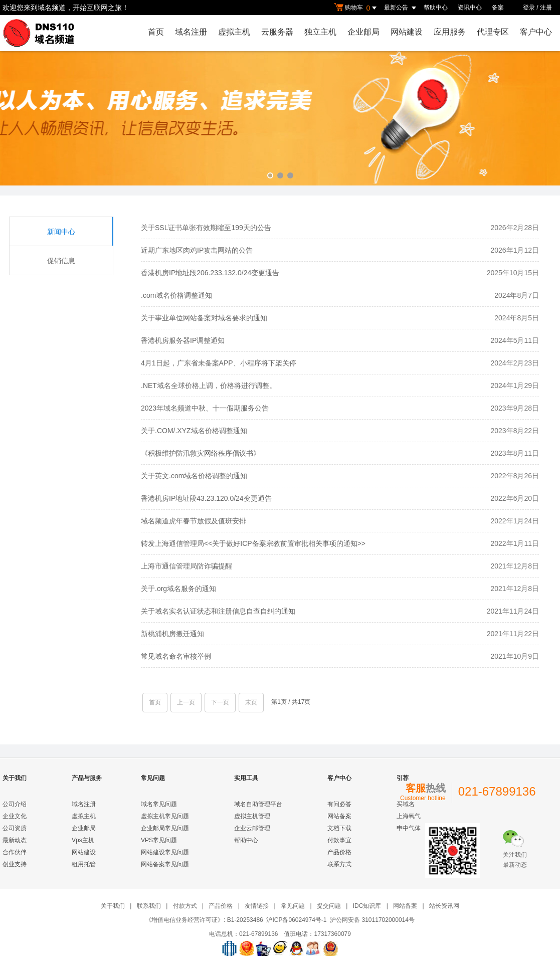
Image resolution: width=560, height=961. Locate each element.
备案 (498, 8)
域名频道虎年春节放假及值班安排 (194, 521)
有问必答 (339, 804)
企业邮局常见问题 (165, 828)
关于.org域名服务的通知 (178, 589)
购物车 (356, 8)
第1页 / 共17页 (291, 702)
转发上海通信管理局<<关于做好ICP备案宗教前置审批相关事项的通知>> (253, 543)
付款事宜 (339, 840)
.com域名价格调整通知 (176, 295)
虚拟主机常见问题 (165, 816)
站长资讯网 (444, 906)
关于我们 (113, 906)
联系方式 (339, 864)
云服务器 (277, 32)
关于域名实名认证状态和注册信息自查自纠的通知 (218, 611)
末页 (251, 702)
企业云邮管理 (252, 828)
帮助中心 (436, 8)
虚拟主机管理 (252, 816)
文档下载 (339, 828)
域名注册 (191, 32)
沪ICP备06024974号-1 (296, 920)
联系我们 (149, 906)
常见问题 (293, 906)
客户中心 (536, 32)
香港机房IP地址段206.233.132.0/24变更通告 (210, 273)
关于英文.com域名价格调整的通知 (194, 476)
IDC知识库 (367, 906)
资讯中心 (470, 8)
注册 (546, 8)
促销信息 (61, 261)
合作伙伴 (15, 852)
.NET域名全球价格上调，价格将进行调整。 (209, 386)
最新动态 (15, 840)
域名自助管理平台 (258, 804)
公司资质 (15, 828)
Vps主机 (83, 840)
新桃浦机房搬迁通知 (172, 634)
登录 (529, 8)
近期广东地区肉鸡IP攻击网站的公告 (197, 250)
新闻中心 (61, 232)
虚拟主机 (234, 32)
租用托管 (84, 864)
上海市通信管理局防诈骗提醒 (186, 566)
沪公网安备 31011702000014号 (372, 920)
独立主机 (320, 32)
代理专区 (493, 32)
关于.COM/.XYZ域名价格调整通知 (194, 431)
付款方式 (185, 906)
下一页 (220, 702)
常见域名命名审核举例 (176, 656)
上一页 (186, 702)
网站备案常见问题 (165, 864)
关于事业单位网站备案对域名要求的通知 (204, 318)
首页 (156, 32)
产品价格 (339, 852)
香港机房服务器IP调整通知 (183, 340)
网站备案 (339, 816)
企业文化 (15, 816)
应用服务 (450, 32)
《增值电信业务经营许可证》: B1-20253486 (204, 920)
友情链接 (257, 906)
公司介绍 (15, 804)
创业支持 (15, 864)
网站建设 (407, 32)
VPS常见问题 (159, 840)
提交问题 (329, 906)
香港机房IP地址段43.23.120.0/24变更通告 (206, 498)
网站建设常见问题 (165, 852)
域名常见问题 (159, 804)
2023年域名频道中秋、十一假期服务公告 (205, 408)
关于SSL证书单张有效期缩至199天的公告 (206, 228)
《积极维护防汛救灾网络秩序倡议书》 (201, 453)
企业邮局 (363, 32)
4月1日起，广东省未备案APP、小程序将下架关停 (219, 363)
